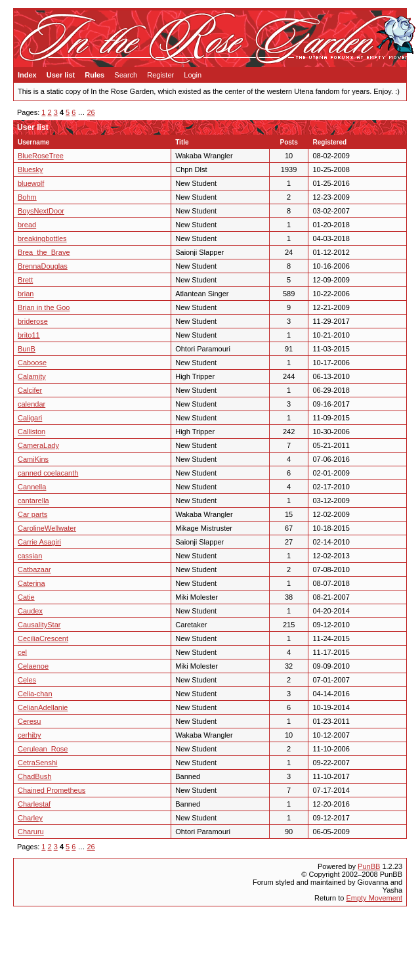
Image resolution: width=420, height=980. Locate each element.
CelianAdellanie (43, 707)
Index (27, 75)
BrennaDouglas (43, 266)
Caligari (30, 418)
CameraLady (38, 445)
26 (91, 112)
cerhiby (29, 735)
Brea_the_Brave (44, 252)
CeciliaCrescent (43, 638)
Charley (30, 818)
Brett (25, 280)
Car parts (32, 514)
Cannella (32, 487)
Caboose (32, 363)
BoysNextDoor (41, 211)
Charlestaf (34, 804)
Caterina (31, 583)
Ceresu (29, 721)
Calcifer (30, 390)
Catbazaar (34, 569)
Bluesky (31, 169)
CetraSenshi (38, 763)
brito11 (29, 335)
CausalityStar (39, 625)
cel (22, 652)
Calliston (31, 432)
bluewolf (31, 183)
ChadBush (34, 776)
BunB (27, 349)
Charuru (31, 832)
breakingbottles (42, 238)
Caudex (30, 611)
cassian (30, 556)
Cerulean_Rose (43, 749)
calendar (31, 404)
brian (26, 294)
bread (27, 225)
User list (61, 75)
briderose (33, 321)
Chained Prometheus (52, 790)
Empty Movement (374, 898)
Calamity (32, 376)
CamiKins (33, 459)
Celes (27, 680)
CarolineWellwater (47, 528)
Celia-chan (35, 694)
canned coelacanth (48, 473)
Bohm (27, 197)
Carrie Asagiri (39, 542)
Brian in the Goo (44, 307)
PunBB (369, 866)
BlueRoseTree (41, 156)
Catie (26, 597)
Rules (94, 75)
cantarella (33, 501)
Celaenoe (33, 666)
